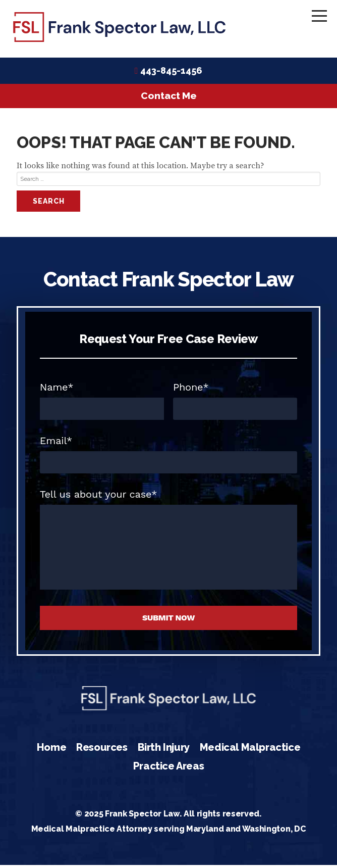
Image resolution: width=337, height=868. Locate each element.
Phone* (191, 390)
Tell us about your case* (99, 497)
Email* (56, 444)
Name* (57, 390)
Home (51, 750)
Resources (102, 750)
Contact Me (169, 99)
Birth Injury (164, 750)
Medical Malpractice (250, 750)
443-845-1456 (171, 74)
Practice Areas (168, 769)
